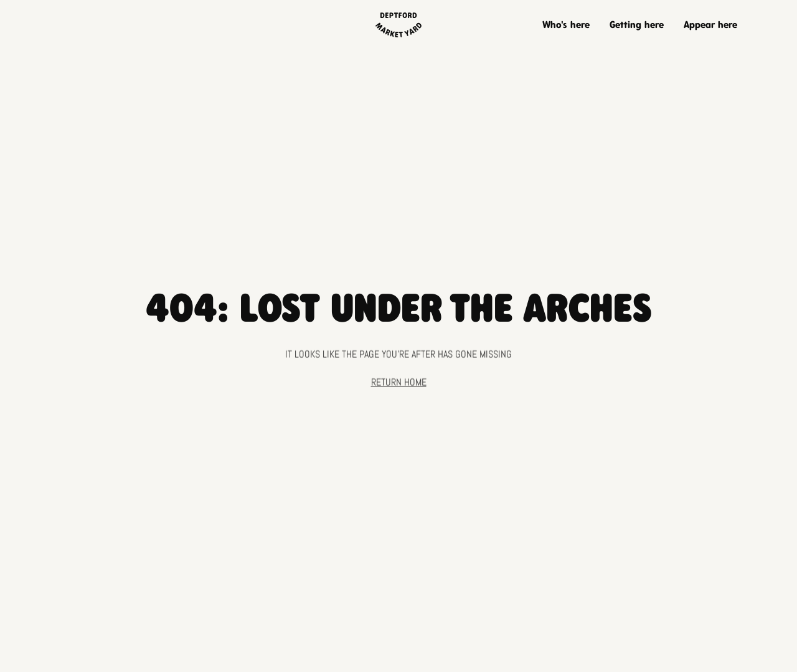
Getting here (637, 25)
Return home (399, 384)
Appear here (710, 25)
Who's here (566, 25)
